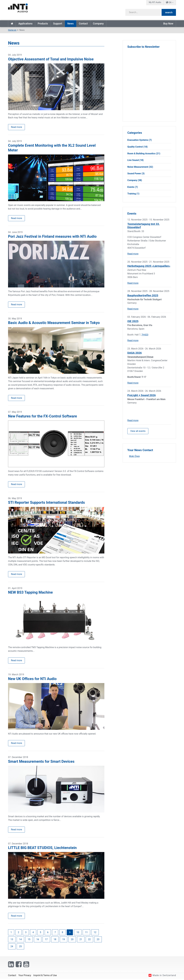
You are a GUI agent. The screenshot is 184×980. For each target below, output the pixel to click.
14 (20, 941)
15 (29, 941)
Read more (16, 127)
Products (43, 24)
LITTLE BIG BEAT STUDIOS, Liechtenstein (42, 849)
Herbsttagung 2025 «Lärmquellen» (149, 266)
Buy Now (168, 24)
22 (89, 941)
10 (78, 934)
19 (64, 941)
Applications (25, 24)
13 (12, 941)
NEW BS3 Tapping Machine (30, 593)
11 (86, 934)
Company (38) (135, 180)
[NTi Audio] (49, 9)
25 (20, 948)
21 (81, 941)
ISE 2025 (133, 321)
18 (55, 941)
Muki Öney (134, 456)
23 (98, 941)
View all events (138, 431)
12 (95, 934)
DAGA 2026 (135, 353)
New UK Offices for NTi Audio (32, 680)
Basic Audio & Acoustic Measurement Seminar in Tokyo (54, 323)
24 (12, 948)
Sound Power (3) (136, 173)
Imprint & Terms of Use (45, 977)
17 (46, 941)
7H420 (145, 335)
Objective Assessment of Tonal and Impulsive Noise (51, 59)
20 (72, 941)
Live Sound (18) (135, 160)
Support (58, 24)
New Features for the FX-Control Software (42, 417)
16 (38, 941)
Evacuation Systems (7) (140, 140)
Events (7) (133, 187)
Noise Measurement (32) (140, 167)
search (169, 12)
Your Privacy (25, 977)
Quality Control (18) (137, 147)
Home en (12, 24)
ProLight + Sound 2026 (142, 395)
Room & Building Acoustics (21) (144, 154)
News (70, 24)
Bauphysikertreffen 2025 (143, 295)
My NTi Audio (155, 2)
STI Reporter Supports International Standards (46, 503)
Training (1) (133, 194)
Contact (83, 24)
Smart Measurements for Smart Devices (41, 763)
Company (98, 24)
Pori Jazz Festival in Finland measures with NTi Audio (52, 237)
